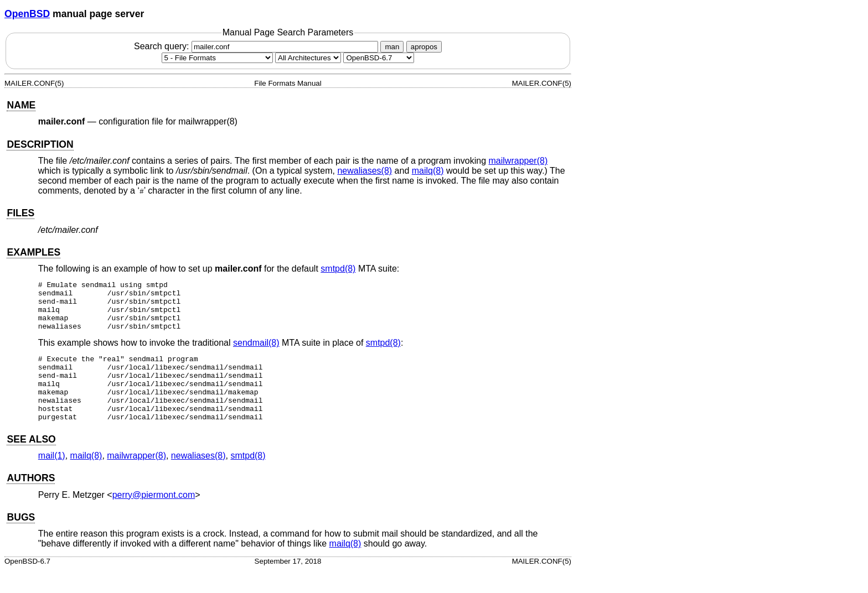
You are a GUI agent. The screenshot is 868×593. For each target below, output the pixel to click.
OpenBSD (27, 14)
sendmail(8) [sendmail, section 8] (256, 353)
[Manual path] (379, 58)
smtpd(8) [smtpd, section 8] (338, 269)
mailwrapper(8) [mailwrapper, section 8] (518, 161)
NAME (21, 105)
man (392, 47)
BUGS (21, 540)
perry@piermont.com (154, 518)
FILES (20, 213)
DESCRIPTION (40, 144)
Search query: (257, 46)
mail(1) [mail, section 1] (52, 479)
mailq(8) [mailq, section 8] (428, 171)
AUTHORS (31, 501)
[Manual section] (217, 58)
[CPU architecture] (308, 58)
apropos (424, 47)
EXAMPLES (33, 252)
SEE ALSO (31, 462)
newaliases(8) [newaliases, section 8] (365, 171)
